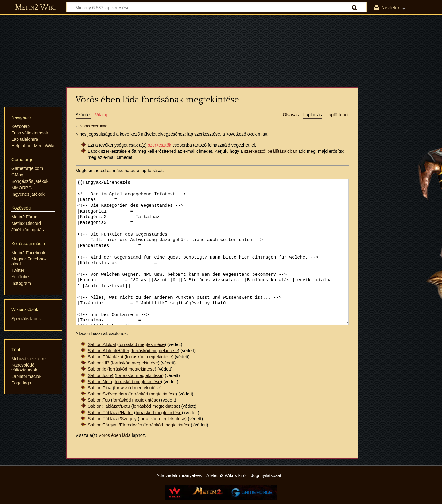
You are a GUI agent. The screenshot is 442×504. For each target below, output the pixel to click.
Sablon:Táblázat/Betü (109, 406)
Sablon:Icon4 (101, 375)
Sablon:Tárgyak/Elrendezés (115, 425)
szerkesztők (160, 145)
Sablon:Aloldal (102, 344)
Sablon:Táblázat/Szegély (112, 419)
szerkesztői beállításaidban (271, 151)
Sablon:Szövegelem (107, 394)
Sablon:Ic (97, 369)
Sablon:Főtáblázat (106, 357)
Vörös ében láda (94, 126)
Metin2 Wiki (35, 7)
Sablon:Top (99, 400)
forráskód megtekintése (142, 344)
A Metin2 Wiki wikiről (226, 475)
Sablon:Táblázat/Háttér (110, 413)
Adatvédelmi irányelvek (179, 475)
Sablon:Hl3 (99, 363)
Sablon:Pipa (100, 388)
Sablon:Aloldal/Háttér (109, 351)
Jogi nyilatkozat (266, 475)
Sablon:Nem (100, 382)
